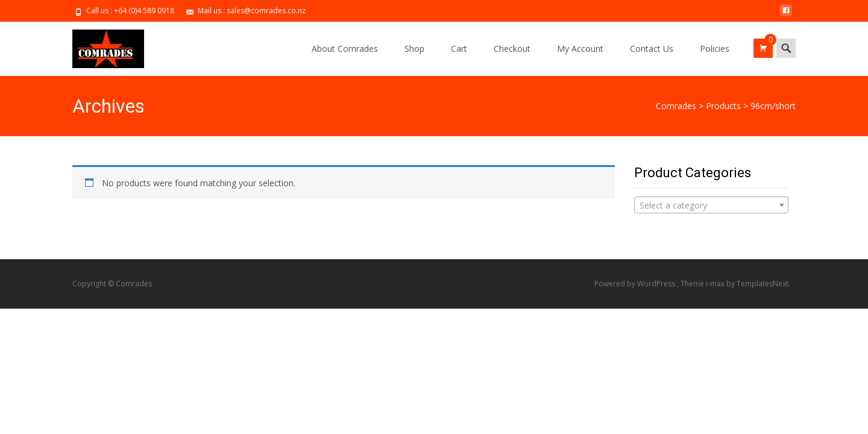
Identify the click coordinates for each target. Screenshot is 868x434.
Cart (459, 49)
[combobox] (711, 205)
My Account (580, 49)
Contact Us (652, 49)
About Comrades (345, 49)
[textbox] (711, 206)
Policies (715, 49)
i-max (716, 284)
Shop (414, 49)
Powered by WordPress (636, 284)
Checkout (512, 49)
